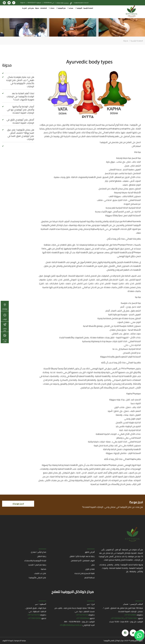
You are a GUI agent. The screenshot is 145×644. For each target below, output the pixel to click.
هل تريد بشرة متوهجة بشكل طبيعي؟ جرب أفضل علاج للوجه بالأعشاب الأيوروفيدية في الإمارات (20, 82)
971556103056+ (34, 618)
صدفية (43, 569)
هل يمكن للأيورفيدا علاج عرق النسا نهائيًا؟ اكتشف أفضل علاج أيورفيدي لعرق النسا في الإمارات (21, 134)
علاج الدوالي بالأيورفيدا (37, 578)
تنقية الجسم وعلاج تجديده (85, 573)
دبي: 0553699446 (49, 3)
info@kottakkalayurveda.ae (71, 625)
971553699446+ (83, 618)
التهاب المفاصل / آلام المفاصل (83, 561)
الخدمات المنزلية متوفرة (81, 3)
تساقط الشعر (89, 578)
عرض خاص (31, 8)
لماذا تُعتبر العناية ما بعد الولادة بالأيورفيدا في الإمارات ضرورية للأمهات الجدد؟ (20, 96)
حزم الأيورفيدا (61, 8)
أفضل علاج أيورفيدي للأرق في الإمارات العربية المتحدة (20, 121)
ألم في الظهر (90, 552)
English (23, 3)
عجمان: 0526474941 (63, 3)
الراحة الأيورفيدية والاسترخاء (35, 561)
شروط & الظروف (8, 641)
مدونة (37, 8)
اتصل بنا (24, 8)
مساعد (70, 8)
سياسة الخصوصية (20, 641)
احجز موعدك (18, 504)
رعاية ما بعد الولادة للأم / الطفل (82, 556)
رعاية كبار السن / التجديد (37, 565)
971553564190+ (117, 618)
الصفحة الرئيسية (88, 8)
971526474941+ (131, 618)
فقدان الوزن (90, 569)
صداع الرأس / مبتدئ (39, 552)
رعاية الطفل (42, 556)
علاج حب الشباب (40, 573)
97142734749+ (82, 615)
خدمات (51, 8)
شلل (93, 565)
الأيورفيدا (79, 8)
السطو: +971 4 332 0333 (34, 3)
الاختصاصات (43, 8)
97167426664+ (130, 615)
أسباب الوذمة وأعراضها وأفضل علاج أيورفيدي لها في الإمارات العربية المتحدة (21, 110)
